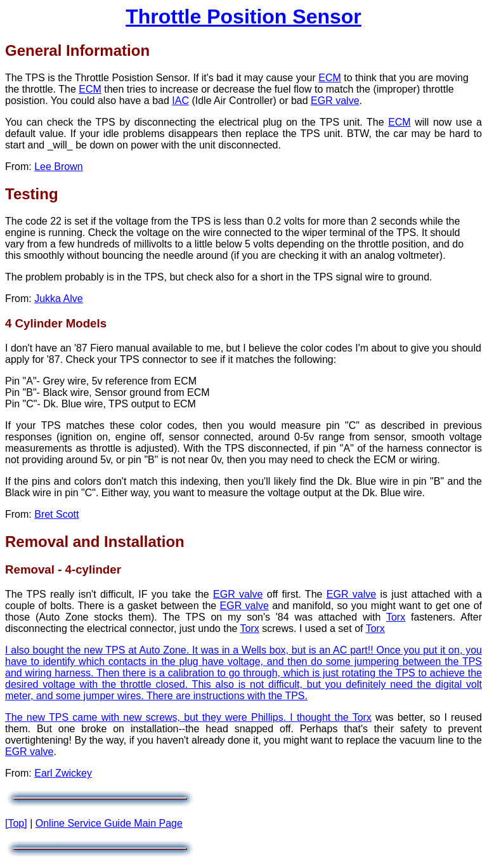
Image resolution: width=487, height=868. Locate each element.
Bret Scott (56, 514)
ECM (330, 78)
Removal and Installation (95, 542)
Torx (396, 617)
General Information (77, 50)
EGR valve (335, 101)
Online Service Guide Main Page (109, 823)
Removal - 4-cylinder (63, 569)
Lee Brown (59, 167)
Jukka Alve (58, 299)
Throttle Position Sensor (243, 16)
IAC (180, 101)
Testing (32, 194)
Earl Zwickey (63, 773)
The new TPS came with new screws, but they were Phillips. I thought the (179, 717)
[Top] (16, 823)
